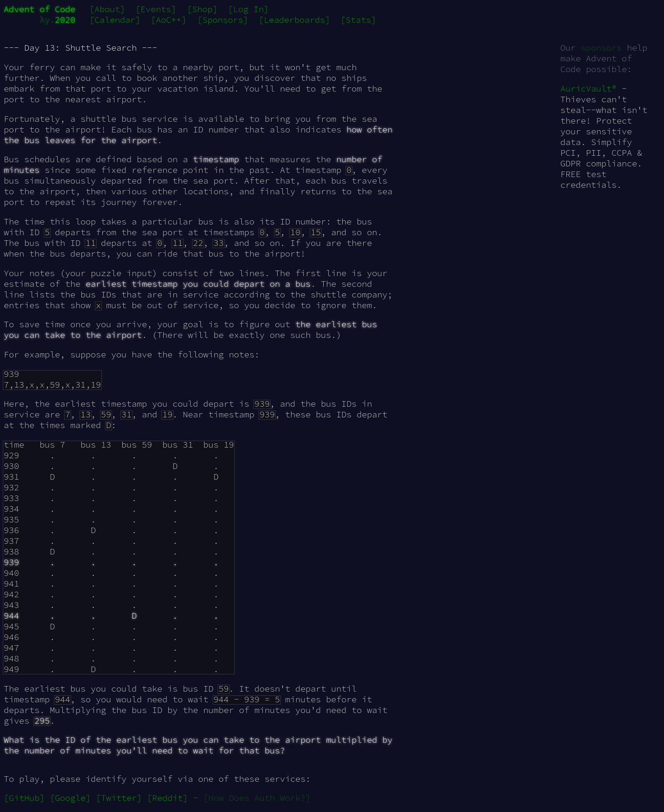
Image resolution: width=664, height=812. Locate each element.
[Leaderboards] (294, 20)
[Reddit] (167, 798)
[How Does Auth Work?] (257, 798)
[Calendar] (115, 20)
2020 (65, 20)
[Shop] (202, 9)
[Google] (70, 798)
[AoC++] (169, 20)
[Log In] (248, 9)
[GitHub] (24, 798)
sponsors (601, 48)
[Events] (156, 9)
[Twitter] (119, 798)
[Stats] (358, 20)
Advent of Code (40, 9)
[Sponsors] (223, 20)
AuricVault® (588, 89)
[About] (107, 9)
